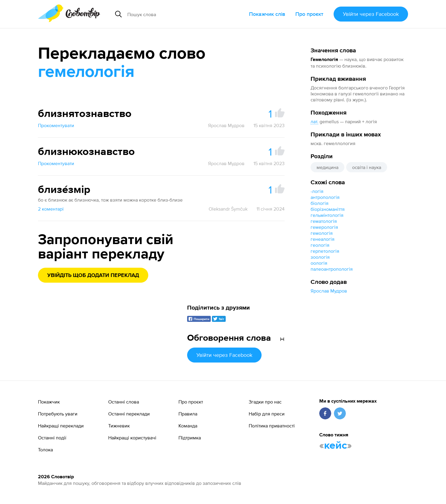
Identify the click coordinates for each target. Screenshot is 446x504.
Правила (188, 414)
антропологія (325, 197)
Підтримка (190, 438)
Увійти (371, 14)
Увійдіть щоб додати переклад (93, 275)
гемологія (322, 233)
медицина (327, 167)
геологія (320, 245)
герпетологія (325, 251)
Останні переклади (129, 414)
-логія (317, 191)
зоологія (320, 257)
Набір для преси (267, 414)
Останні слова (124, 402)
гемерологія (324, 227)
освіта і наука (367, 167)
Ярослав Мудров (329, 291)
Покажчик (49, 402)
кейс (336, 446)
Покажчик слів (267, 14)
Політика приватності (272, 426)
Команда (188, 426)
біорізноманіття (328, 209)
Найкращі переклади (61, 426)
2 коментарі (51, 209)
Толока (45, 450)
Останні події (52, 438)
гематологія (324, 221)
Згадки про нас (265, 402)
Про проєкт (309, 14)
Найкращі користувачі (132, 438)
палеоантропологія (332, 269)
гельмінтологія (327, 215)
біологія (320, 203)
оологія (319, 263)
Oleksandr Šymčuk (228, 209)
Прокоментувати (56, 125)
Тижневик (119, 426)
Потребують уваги (58, 414)
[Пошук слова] (176, 14)
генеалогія (323, 239)
